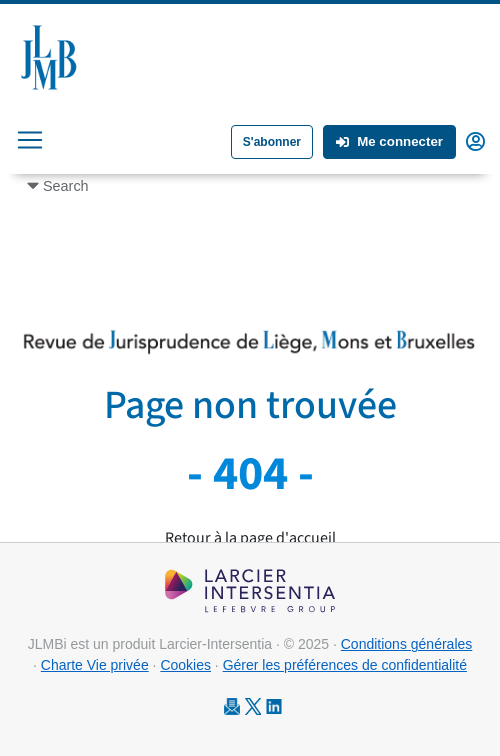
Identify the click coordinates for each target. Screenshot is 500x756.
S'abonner (272, 142)
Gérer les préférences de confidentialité (345, 665)
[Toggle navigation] (30, 140)
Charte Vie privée (95, 665)
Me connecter (389, 141)
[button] (475, 140)
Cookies (185, 665)
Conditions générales (407, 644)
